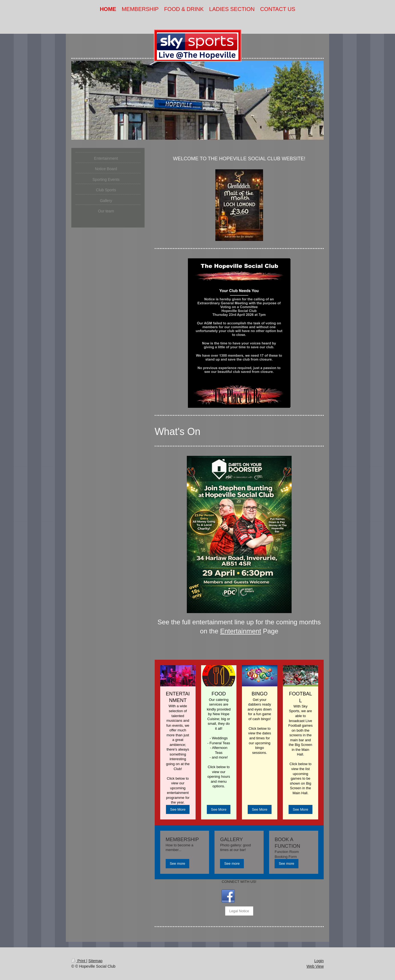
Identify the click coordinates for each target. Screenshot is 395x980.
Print (79, 961)
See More (178, 809)
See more (177, 864)
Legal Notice (239, 911)
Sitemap (95, 961)
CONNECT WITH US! (239, 882)
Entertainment (240, 631)
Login (319, 961)
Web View (315, 966)
